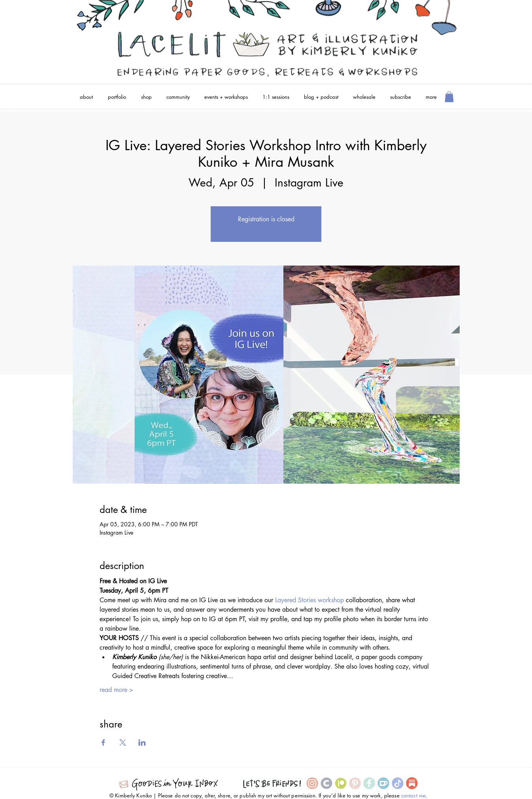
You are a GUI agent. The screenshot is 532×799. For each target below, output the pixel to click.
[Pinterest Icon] (355, 783)
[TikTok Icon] (398, 783)
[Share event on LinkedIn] (142, 742)
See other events (266, 229)
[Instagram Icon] (312, 783)
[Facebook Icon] (369, 783)
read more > (116, 690)
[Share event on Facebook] (103, 742)
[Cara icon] (326, 783)
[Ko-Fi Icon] (383, 783)
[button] (449, 97)
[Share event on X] (123, 742)
